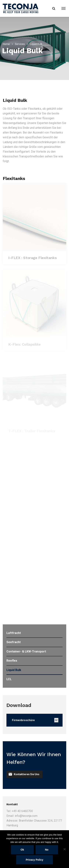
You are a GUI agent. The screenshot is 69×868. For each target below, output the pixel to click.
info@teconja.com (26, 816)
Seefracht (14, 642)
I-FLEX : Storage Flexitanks (32, 258)
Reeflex (12, 661)
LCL (9, 679)
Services (20, 44)
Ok (22, 850)
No (47, 850)
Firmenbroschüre (23, 720)
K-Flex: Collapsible (24, 344)
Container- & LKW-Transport (26, 651)
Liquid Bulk (14, 670)
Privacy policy (34, 860)
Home (6, 44)
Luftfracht (14, 633)
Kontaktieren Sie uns (24, 774)
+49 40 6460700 (22, 811)
